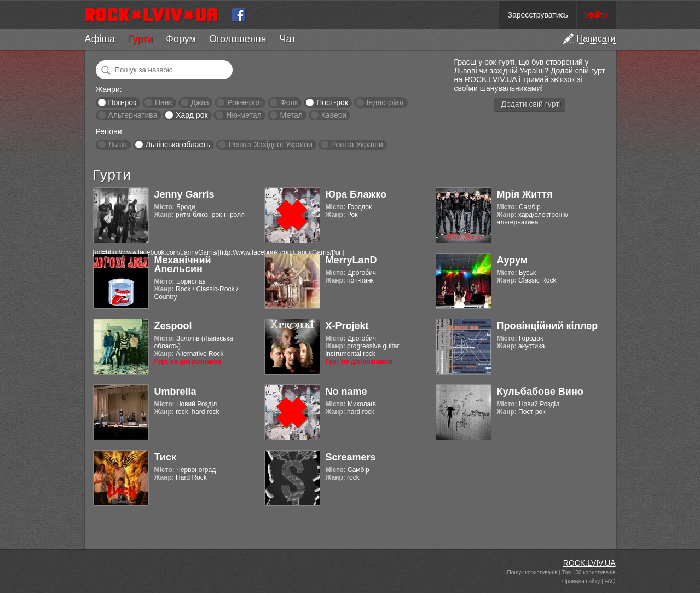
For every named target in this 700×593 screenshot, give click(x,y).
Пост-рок (332, 102)
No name (346, 392)
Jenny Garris (184, 194)
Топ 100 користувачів (589, 572)
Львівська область (178, 145)
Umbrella (175, 392)
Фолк (289, 102)
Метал (291, 115)
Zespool (173, 326)
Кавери (334, 115)
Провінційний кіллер (548, 326)
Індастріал (385, 102)
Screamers (351, 457)
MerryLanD (351, 260)
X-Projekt (347, 326)
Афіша (100, 39)
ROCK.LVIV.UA (589, 563)
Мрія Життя (525, 194)
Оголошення (238, 39)
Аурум (513, 260)
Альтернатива (132, 115)
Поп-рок (122, 102)
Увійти (596, 15)
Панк (164, 102)
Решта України (357, 145)
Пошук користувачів (533, 572)
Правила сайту (581, 581)
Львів (117, 145)
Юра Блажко (356, 194)
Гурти (140, 39)
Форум (181, 39)
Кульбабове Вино (540, 392)
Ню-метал (244, 115)
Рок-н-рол (244, 102)
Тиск (165, 457)
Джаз (199, 102)
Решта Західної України (271, 145)
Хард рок (192, 115)
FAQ (610, 581)
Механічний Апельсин (183, 264)
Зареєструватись (537, 15)
